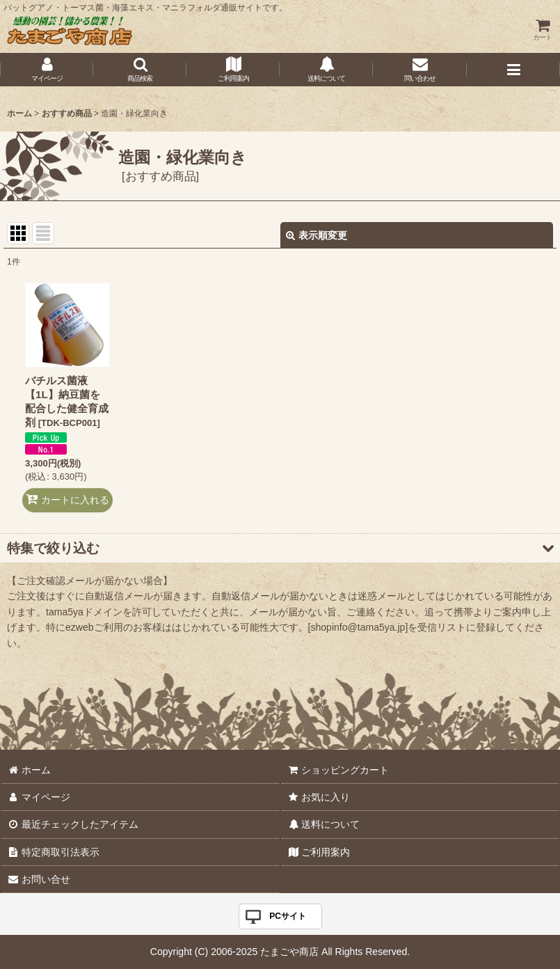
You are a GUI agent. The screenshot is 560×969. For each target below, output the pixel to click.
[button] (140, 70)
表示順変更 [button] (317, 235)
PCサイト (288, 916)
